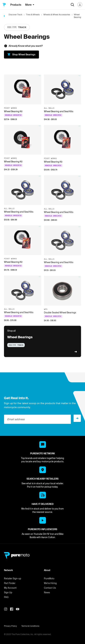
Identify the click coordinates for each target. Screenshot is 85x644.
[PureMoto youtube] (19, 609)
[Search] (72, 5)
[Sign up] (77, 418)
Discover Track (15, 15)
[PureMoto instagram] (7, 609)
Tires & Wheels (33, 15)
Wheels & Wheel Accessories (57, 15)
